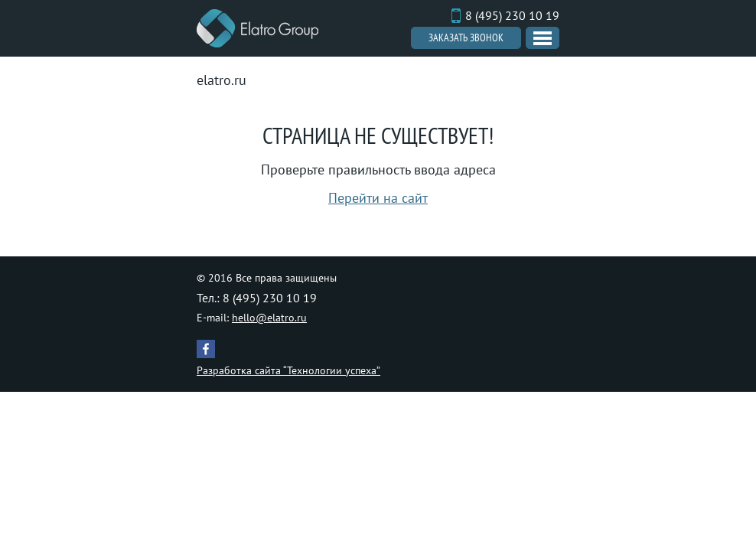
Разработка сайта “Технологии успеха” (288, 370)
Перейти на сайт (378, 198)
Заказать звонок (466, 37)
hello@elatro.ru (269, 318)
